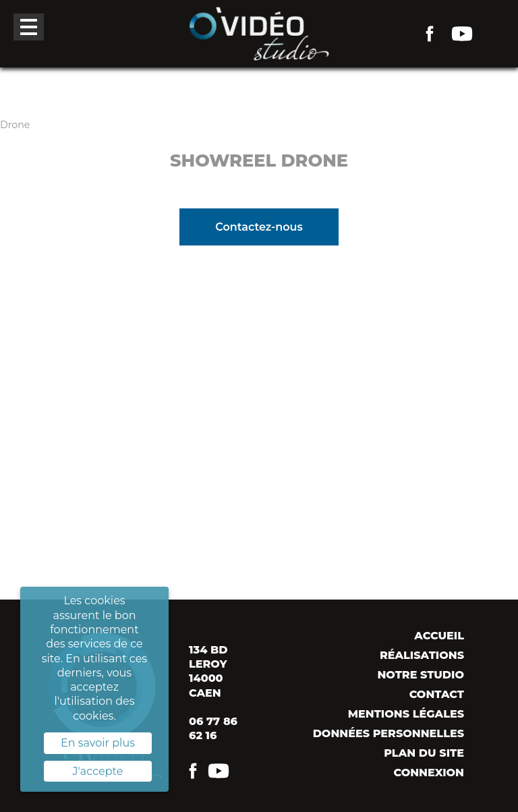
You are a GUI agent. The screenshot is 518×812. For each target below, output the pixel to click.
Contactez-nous (259, 227)
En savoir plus (98, 743)
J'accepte (98, 771)
